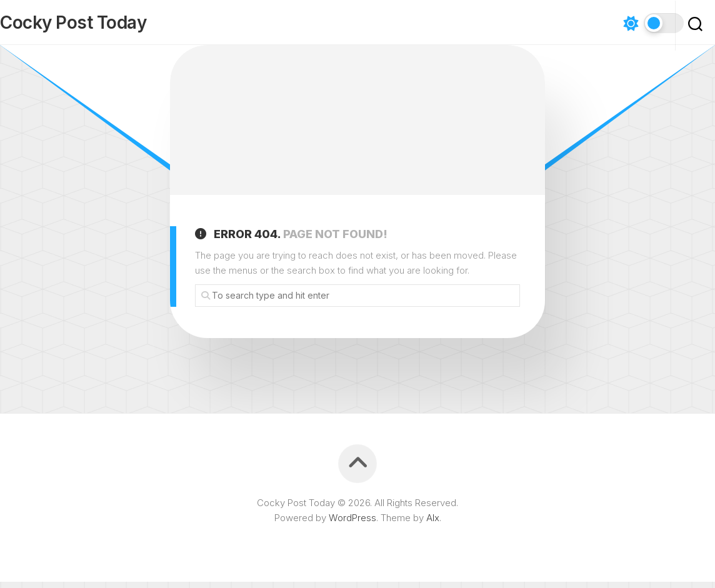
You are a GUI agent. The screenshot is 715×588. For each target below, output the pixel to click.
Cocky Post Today (98, 26)
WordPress (352, 524)
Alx (433, 524)
